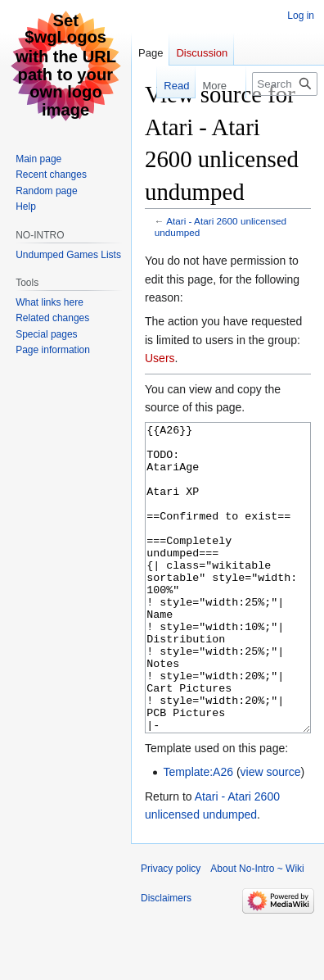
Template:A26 (198, 833)
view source (271, 833)
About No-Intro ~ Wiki (257, 930)
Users (160, 358)
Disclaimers (166, 960)
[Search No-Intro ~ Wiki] (285, 84)
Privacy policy (171, 930)
